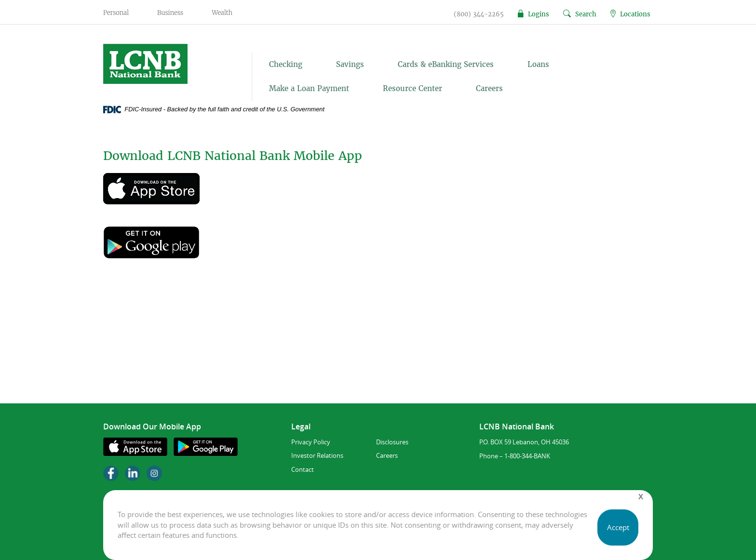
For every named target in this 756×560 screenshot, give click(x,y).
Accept (618, 527)
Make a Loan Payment (309, 88)
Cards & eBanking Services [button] (446, 64)
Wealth (222, 13)
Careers (489, 88)
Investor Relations (317, 455)
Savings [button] (350, 64)
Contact (303, 469)
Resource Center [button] (412, 88)
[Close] (641, 497)
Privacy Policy (311, 442)
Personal (116, 13)
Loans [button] (538, 64)
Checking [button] (286, 64)
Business (170, 13)
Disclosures (392, 442)
